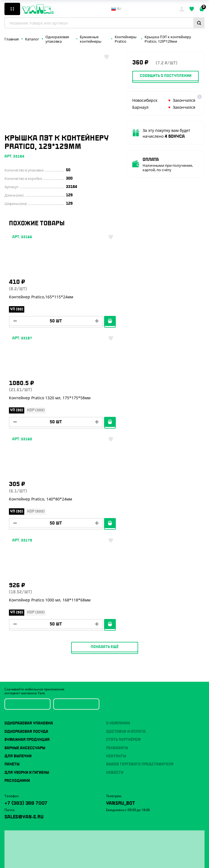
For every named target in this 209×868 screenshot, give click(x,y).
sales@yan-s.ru (24, 614)
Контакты (116, 554)
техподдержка (149, 855)
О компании (118, 521)
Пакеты (12, 562)
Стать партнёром (123, 538)
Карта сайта (14, 860)
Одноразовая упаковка (29, 521)
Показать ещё (105, 445)
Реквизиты (117, 546)
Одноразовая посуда (26, 529)
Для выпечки (18, 554)
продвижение (129, 859)
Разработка (128, 855)
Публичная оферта (20, 846)
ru (116, 9)
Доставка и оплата (126, 529)
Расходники (17, 579)
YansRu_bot (120, 600)
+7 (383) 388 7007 (26, 600)
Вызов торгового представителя (140, 562)
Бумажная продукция (27, 538)
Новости (115, 570)
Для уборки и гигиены (27, 570)
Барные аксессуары (25, 546)
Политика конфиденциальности (31, 853)
